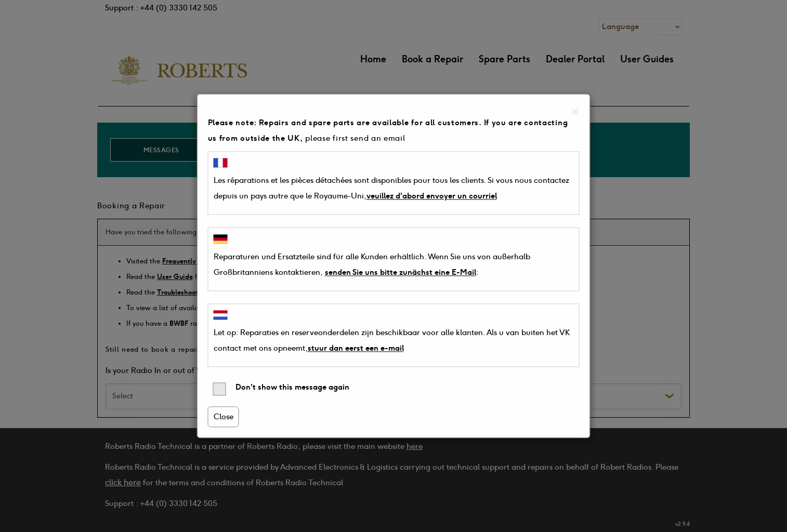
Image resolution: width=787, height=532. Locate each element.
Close (224, 417)
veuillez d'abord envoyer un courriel (432, 196)
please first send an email (355, 138)
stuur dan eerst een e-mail (356, 349)
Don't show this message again (281, 389)
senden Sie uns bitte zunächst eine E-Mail (401, 272)
